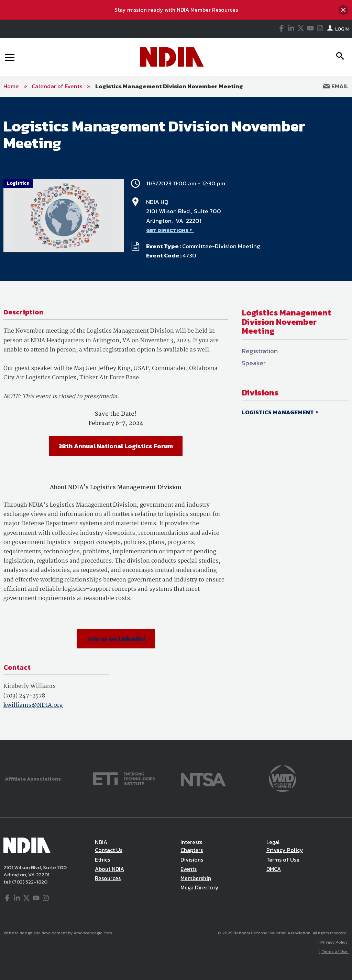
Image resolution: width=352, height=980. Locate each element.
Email (336, 86)
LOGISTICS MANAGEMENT (278, 412)
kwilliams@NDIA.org (33, 705)
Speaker (254, 363)
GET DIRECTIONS (167, 230)
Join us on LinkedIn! (116, 639)
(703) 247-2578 (24, 696)
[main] (176, 419)
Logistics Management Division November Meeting (169, 86)
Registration (260, 351)
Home (11, 86)
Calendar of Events (57, 86)
